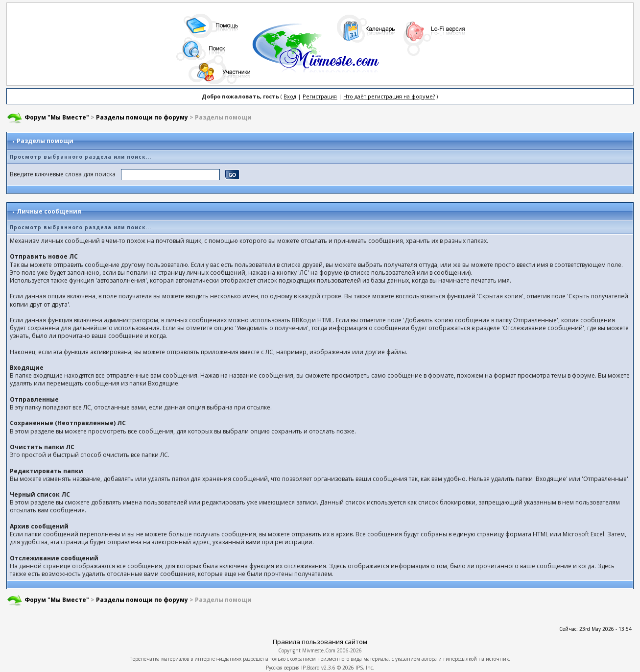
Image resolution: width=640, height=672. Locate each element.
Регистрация (320, 96)
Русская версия (283, 668)
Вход (290, 96)
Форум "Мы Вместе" (57, 117)
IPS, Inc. (365, 668)
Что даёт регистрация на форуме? (389, 96)
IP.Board (310, 668)
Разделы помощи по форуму (142, 117)
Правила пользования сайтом (320, 642)
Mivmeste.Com (319, 650)
